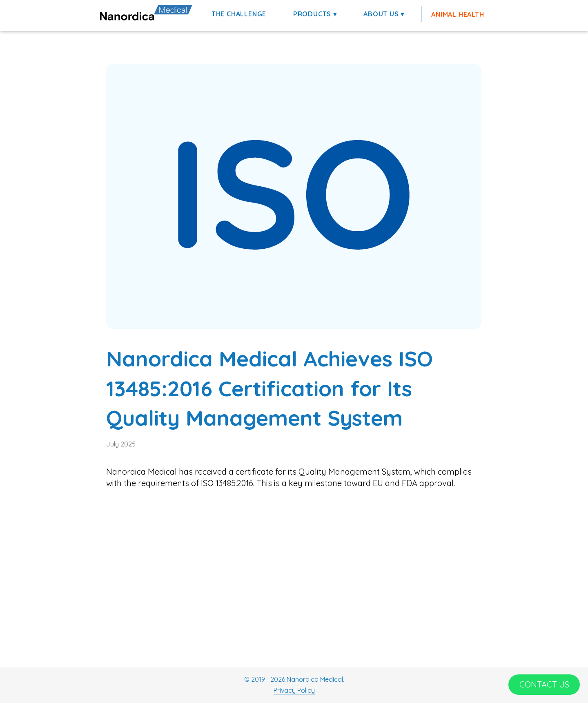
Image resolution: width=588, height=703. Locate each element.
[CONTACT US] (544, 685)
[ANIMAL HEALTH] (459, 14)
